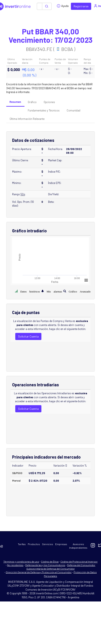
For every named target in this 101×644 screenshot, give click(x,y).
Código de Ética (50, 561)
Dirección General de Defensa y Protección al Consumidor (39, 572)
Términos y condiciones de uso (21, 561)
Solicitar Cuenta (28, 336)
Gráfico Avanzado (80, 291)
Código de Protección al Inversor (79, 561)
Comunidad (74, 110)
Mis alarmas (54, 291)
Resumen (15, 102)
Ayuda (63, 6)
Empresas (61, 544)
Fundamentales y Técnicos (44, 110)
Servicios (48, 544)
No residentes (15, 565)
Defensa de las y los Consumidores (45, 565)
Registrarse (81, 6)
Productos (34, 544)
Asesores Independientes (78, 546)
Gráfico (32, 102)
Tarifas (22, 544)
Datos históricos (30, 291)
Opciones (49, 102)
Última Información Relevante (27, 119)
